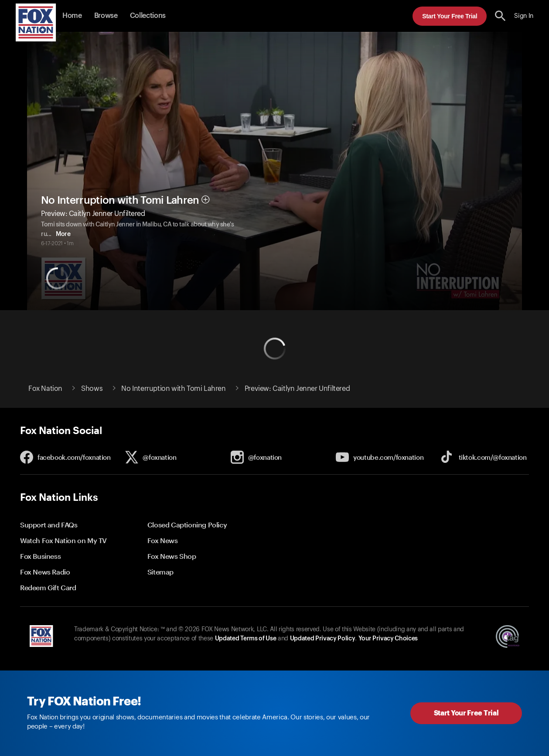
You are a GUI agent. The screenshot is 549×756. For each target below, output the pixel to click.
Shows (92, 389)
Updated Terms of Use (246, 639)
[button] (500, 16)
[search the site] (500, 16)
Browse (106, 16)
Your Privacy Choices (388, 639)
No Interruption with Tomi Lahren (120, 200)
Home (72, 16)
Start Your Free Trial (450, 16)
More (77, 234)
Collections (148, 16)
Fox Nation (45, 389)
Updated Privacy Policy (323, 639)
